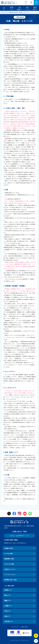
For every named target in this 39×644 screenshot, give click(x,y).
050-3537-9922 (11, 540)
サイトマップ (15, 627)
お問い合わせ (25, 627)
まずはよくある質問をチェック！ (19, 536)
